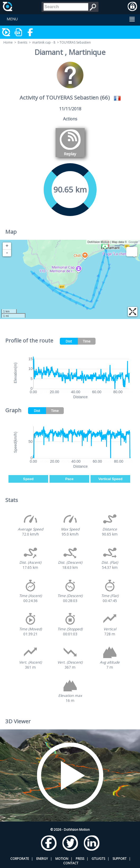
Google (133, 242)
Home (8, 42)
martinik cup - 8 (44, 42)
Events (22, 42)
